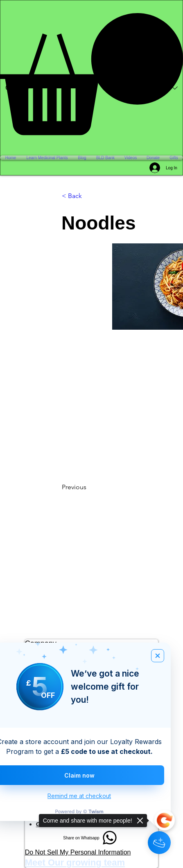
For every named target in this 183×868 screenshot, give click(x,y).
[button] (91, 74)
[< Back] (89, 196)
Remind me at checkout (79, 796)
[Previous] (89, 487)
